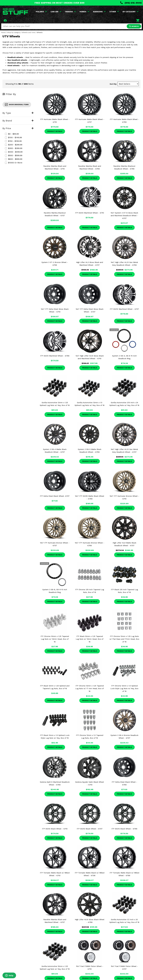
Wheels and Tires (29, 32)
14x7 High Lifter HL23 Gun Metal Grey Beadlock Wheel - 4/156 (124, 264)
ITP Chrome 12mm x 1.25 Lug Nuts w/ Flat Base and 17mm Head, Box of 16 (124, 639)
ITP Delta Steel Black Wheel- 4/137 (55, 496)
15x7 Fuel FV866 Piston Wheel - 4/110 (90, 968)
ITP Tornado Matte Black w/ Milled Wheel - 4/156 (124, 874)
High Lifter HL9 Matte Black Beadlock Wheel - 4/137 (124, 544)
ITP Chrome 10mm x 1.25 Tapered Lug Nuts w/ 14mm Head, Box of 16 (55, 639)
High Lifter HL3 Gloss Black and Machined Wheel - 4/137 (90, 264)
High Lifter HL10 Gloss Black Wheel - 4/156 (90, 921)
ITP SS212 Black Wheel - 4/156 (124, 829)
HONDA (84, 12)
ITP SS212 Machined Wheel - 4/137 (124, 309)
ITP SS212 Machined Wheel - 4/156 (55, 356)
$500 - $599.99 (14, 155)
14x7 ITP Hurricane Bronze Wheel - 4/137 (55, 544)
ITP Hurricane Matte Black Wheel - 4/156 (124, 121)
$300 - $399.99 (14, 148)
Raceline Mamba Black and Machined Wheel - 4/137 (55, 921)
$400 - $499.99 (14, 152)
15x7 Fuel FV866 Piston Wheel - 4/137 (124, 968)
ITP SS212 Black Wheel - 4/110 (55, 829)
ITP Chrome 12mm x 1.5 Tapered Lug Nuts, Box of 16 (90, 737)
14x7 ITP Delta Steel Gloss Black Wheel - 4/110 (55, 310)
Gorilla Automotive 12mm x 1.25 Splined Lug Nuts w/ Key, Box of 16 (55, 404)
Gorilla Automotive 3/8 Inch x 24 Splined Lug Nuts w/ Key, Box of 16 (124, 404)
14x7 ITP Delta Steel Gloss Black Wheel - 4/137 (90, 310)
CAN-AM (56, 12)
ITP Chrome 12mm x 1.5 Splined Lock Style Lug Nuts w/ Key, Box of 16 (124, 688)
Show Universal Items (17, 105)
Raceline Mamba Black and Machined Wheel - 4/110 (55, 167)
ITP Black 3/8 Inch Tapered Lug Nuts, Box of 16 (124, 591)
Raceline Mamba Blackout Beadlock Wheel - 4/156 (124, 167)
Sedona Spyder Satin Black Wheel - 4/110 (90, 783)
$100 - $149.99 (13, 137)
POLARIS (41, 12)
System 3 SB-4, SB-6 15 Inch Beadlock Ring (124, 357)
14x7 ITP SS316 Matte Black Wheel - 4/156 (90, 497)
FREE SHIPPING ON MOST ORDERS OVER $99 (60, 3)
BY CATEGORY (131, 12)
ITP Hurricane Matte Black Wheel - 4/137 (90, 121)
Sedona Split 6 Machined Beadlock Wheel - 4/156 (55, 783)
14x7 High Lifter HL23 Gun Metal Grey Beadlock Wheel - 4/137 (124, 451)
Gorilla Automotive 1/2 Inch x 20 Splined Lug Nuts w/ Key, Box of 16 (124, 921)
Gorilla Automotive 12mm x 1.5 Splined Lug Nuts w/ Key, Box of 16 (90, 404)
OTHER (114, 12)
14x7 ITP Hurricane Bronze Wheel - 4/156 (90, 544)
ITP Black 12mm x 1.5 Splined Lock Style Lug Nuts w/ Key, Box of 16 (55, 737)
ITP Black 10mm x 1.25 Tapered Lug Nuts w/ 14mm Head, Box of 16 (90, 639)
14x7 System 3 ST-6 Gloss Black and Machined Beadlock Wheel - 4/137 (124, 216)
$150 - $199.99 (13, 141)
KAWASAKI (99, 12)
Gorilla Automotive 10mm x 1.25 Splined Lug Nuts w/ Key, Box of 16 (55, 968)
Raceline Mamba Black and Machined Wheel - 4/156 (90, 167)
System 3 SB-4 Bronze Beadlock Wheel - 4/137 (124, 737)
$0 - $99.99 (12, 134)
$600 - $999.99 (14, 159)
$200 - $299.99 (14, 145)
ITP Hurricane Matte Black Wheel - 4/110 (55, 121)
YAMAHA (70, 12)
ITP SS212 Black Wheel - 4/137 (90, 829)
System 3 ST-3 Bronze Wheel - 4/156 (55, 264)
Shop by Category (14, 32)
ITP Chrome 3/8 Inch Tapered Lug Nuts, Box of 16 (90, 591)
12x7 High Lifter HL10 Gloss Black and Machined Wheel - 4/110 (90, 357)
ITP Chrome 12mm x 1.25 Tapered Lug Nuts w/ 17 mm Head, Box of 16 (90, 688)
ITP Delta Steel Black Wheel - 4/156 (124, 783)
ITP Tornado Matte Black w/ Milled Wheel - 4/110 (55, 874)
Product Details (55, 131)
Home (3, 32)
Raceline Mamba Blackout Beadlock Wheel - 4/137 (55, 214)
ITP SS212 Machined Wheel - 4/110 (90, 213)
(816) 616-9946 (131, 3)
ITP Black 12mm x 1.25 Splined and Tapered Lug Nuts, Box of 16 (55, 687)
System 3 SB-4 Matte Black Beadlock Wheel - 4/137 (55, 451)
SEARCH (134, 26)
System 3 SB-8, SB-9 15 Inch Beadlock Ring (55, 591)
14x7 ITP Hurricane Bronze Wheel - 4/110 (124, 497)
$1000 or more (14, 163)
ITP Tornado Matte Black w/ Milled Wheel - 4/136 (90, 874)
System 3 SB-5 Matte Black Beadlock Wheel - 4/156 (90, 451)
